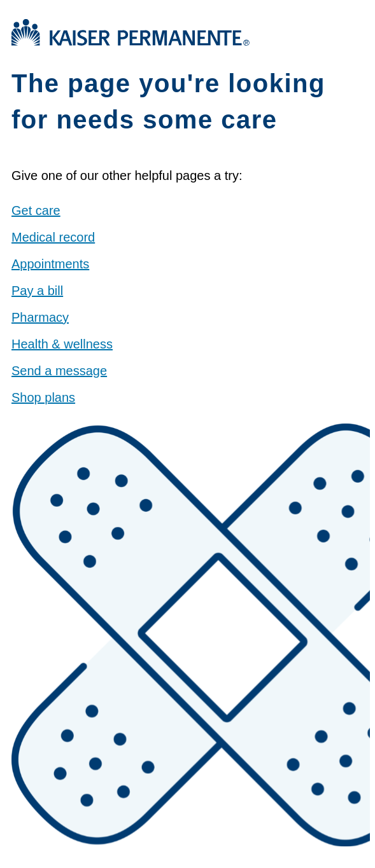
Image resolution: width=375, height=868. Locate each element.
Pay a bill (37, 291)
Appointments (50, 264)
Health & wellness (62, 344)
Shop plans (43, 397)
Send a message (59, 371)
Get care (36, 210)
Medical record (53, 237)
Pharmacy (40, 317)
